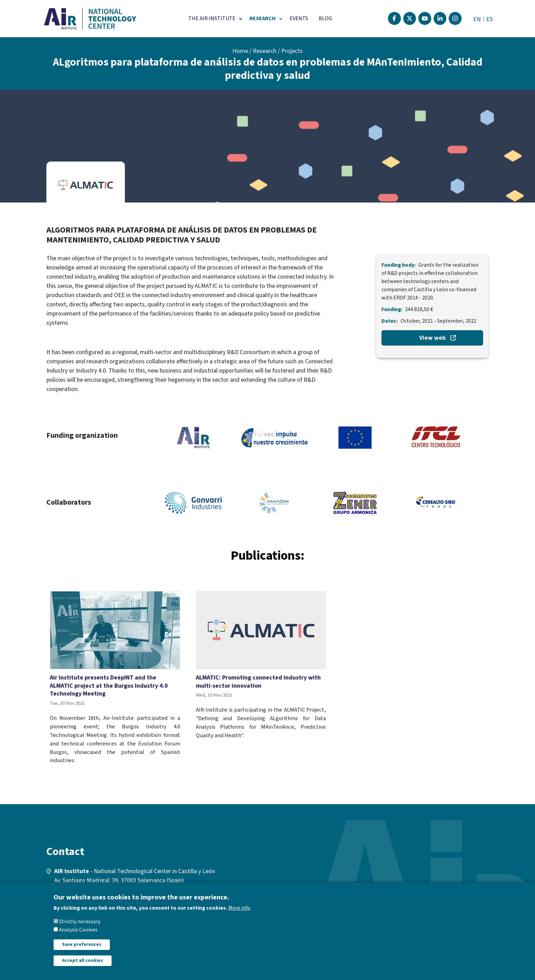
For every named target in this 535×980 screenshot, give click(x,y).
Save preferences (82, 944)
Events (299, 18)
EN (477, 19)
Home (240, 51)
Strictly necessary (80, 922)
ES (489, 19)
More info (239, 908)
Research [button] (263, 18)
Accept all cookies (83, 961)
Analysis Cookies (78, 930)
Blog (325, 18)
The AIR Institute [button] (212, 18)
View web (432, 338)
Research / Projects (278, 51)
